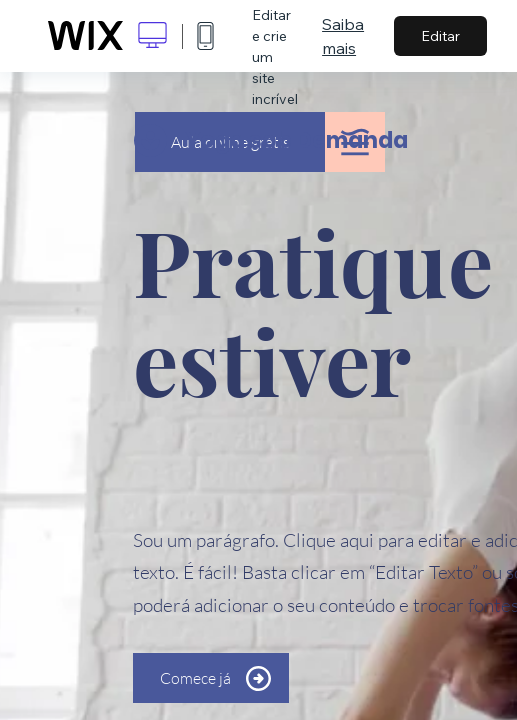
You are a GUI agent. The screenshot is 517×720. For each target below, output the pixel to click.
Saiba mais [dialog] (343, 36)
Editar (440, 36)
